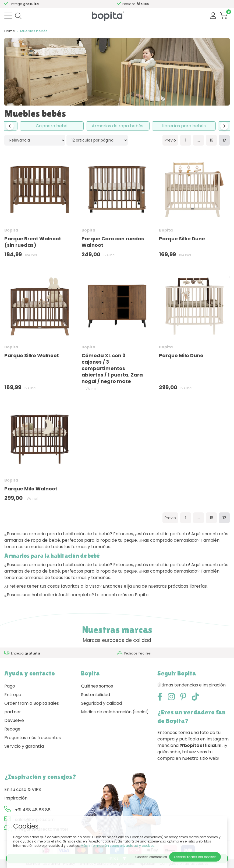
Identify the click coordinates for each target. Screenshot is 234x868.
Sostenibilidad (95, 695)
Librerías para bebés (184, 126)
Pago (10, 686)
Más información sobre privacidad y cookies (118, 846)
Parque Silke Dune (182, 239)
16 (212, 140)
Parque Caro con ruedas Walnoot (113, 242)
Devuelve (14, 720)
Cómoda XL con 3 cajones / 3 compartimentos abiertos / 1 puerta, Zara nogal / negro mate (112, 368)
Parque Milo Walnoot (31, 489)
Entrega (13, 695)
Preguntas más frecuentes (33, 738)
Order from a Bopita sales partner (32, 708)
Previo (170, 140)
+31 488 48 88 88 (33, 810)
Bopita (11, 230)
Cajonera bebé (52, 126)
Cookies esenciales (151, 857)
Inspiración (16, 798)
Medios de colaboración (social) (115, 712)
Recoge (12, 729)
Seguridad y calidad (101, 703)
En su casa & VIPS (23, 789)
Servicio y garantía (24, 746)
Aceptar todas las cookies (195, 857)
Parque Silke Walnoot (32, 355)
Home (10, 31)
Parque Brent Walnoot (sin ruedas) (33, 242)
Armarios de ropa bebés (118, 126)
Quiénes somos (97, 686)
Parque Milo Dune (181, 355)
